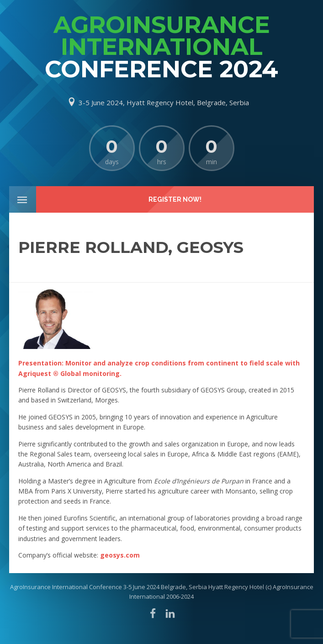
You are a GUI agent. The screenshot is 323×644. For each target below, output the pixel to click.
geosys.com (120, 555)
